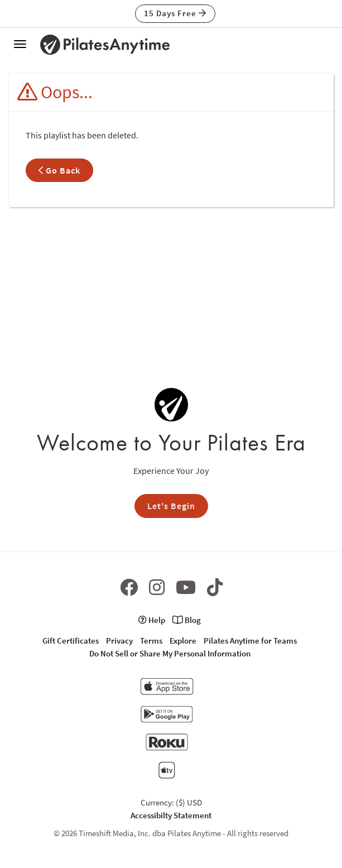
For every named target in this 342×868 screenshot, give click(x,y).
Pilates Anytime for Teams (250, 641)
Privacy (119, 641)
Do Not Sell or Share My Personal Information (170, 653)
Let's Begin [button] (171, 506)
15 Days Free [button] (175, 13)
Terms (151, 641)
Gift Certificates (71, 641)
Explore (183, 641)
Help (152, 620)
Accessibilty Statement (171, 815)
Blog (187, 620)
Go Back (59, 170)
